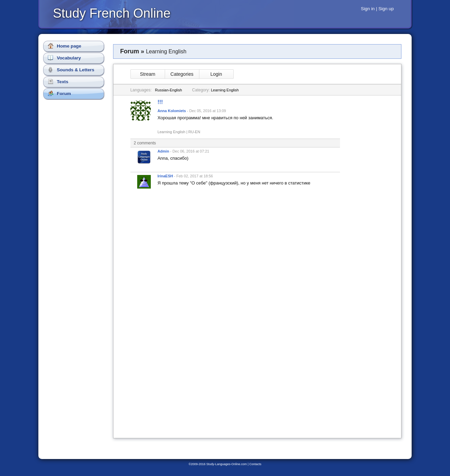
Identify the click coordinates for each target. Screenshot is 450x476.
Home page (65, 46)
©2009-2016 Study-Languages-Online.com (218, 464)
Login (216, 74)
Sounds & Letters (71, 70)
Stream (148, 74)
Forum (59, 93)
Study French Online (112, 13)
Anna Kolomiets (172, 111)
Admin (163, 151)
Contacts (255, 464)
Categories (182, 74)
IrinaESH (165, 176)
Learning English (225, 90)
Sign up (386, 9)
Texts (58, 82)
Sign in (368, 9)
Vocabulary (65, 58)
